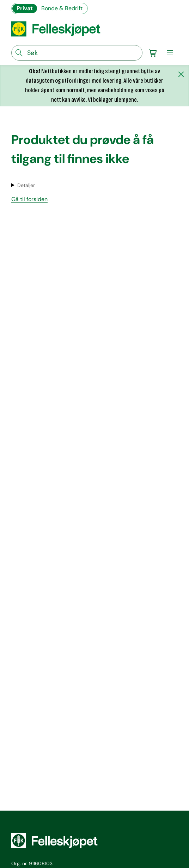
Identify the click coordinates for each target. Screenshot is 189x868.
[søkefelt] (77, 53)
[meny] (170, 53)
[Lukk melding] (181, 74)
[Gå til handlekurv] (153, 53)
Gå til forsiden (29, 199)
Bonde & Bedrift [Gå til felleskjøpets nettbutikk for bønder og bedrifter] (62, 8)
